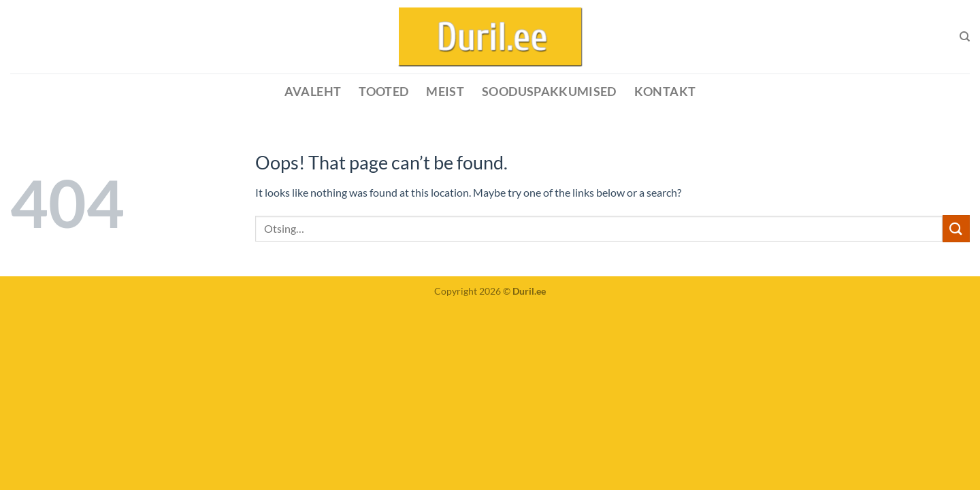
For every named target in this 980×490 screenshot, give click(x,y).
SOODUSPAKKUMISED (549, 92)
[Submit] (956, 228)
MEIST (445, 92)
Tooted (383, 92)
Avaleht (313, 92)
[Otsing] (965, 37)
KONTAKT (665, 92)
